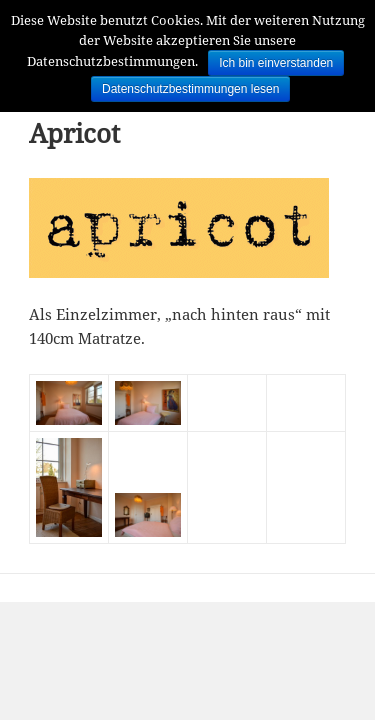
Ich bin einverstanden (276, 63)
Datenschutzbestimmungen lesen (190, 89)
